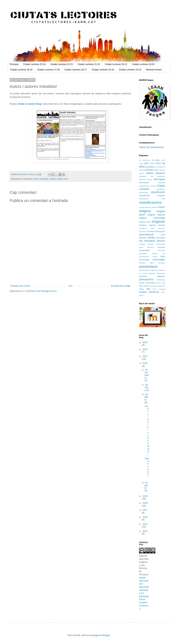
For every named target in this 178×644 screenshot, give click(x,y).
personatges (159, 260)
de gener (146, 485)
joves (141, 247)
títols (155, 289)
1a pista (156, 160)
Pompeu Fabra (147, 263)
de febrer (146, 397)
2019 (141, 164)
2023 (158, 163)
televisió (162, 286)
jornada (142, 244)
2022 (152, 163)
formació (162, 228)
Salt (163, 283)
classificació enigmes (152, 195)
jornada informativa (156, 244)
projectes (154, 270)
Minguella (143, 254)
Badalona (160, 173)
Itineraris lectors (154, 70)
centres (153, 186)
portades (162, 263)
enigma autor (63, 179)
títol (148, 289)
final (153, 228)
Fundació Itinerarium (156, 231)
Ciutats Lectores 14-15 (130, 70)
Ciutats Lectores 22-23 (62, 64)
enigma (52, 179)
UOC (163, 292)
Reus (159, 283)
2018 (163, 160)
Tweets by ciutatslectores (151, 147)
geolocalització (146, 235)
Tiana (142, 289)
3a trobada (158, 167)
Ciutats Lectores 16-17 (76, 70)
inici (141, 241)
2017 (145, 510)
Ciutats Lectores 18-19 (21, 70)
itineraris (161, 241)
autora (142, 173)
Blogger (106, 635)
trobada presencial (149, 292)
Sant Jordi (144, 286)
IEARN (151, 238)
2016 (145, 517)
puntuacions (146, 279)
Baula (150, 179)
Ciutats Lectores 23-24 (34, 64)
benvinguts (144, 182)
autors (37, 179)
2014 (145, 531)
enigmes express (147, 225)
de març (146, 387)
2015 (145, 524)
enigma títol (145, 222)
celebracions (144, 186)
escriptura (143, 228)
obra (163, 256)
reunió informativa (147, 283)
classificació (158, 192)
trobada (162, 289)
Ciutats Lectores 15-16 (103, 70)
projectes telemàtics (157, 273)
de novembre (147, 374)
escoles (162, 225)
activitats (149, 170)
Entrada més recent (20, 286)
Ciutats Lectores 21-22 (89, 64)
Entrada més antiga (121, 286)
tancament (154, 286)
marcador (161, 250)
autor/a (162, 170)
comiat (142, 207)
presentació (148, 267)
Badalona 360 (146, 176)
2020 (145, 363)
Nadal (155, 257)
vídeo (141, 295)
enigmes (158, 221)
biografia (44, 179)
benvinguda (159, 179)
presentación (144, 270)
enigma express (156, 215)
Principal (14, 64)
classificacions (150, 202)
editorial (155, 207)
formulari (142, 231)
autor (156, 170)
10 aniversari (145, 160)
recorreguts (160, 280)
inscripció (150, 241)
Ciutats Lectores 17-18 (48, 70)
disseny (148, 207)
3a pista (149, 167)
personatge (144, 260)
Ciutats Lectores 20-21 (116, 64)
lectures (150, 247)
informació (160, 238)
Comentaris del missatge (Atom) (41, 291)
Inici (71, 286)
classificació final (152, 199)
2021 (147, 163)
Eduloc (162, 207)
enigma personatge (152, 218)
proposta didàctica (152, 276)
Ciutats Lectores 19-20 (143, 64)
